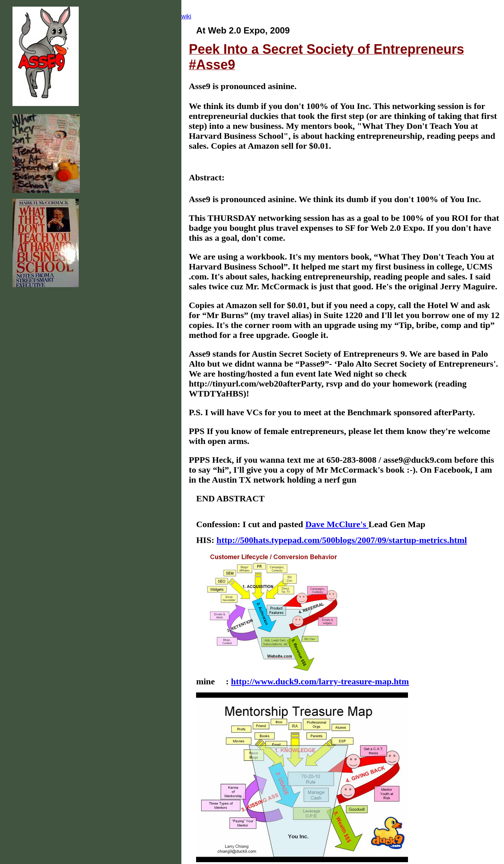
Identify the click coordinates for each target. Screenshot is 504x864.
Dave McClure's (337, 524)
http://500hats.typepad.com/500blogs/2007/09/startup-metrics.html (342, 540)
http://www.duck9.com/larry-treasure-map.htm (320, 681)
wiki (186, 16)
